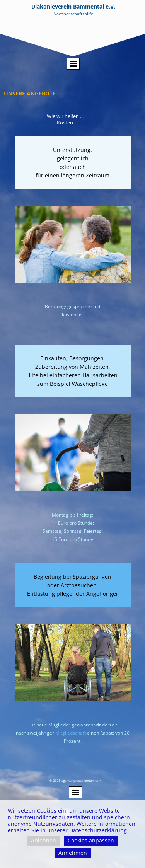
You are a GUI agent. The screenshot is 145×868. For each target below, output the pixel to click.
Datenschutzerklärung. (99, 830)
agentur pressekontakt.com (81, 780)
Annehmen (73, 853)
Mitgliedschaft (71, 733)
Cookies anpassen (91, 840)
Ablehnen (43, 840)
